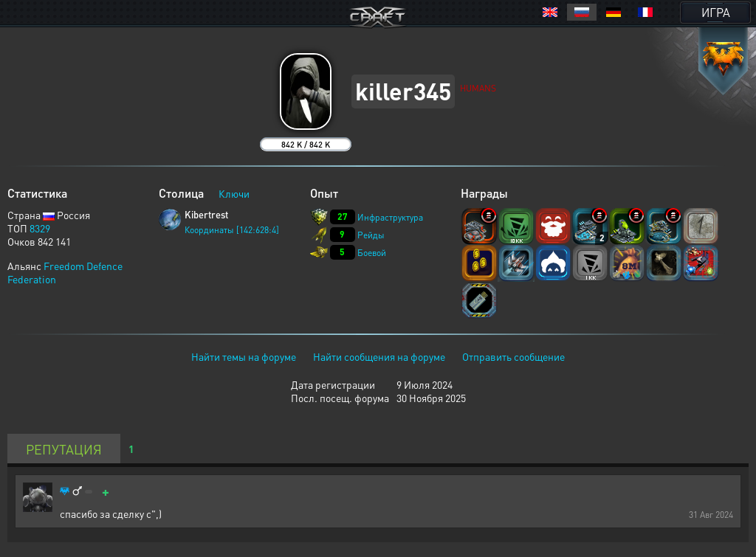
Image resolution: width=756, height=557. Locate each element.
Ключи (234, 193)
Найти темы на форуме (244, 356)
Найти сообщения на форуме (379, 356)
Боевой (372, 253)
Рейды (371, 235)
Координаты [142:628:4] (232, 230)
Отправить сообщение (513, 356)
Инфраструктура (390, 217)
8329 (40, 228)
